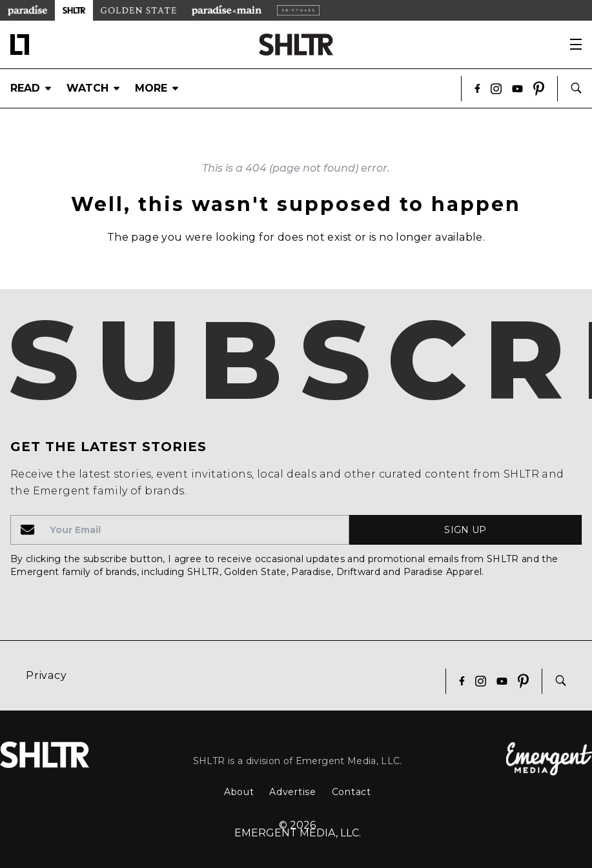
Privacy (46, 675)
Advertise (292, 792)
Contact (352, 792)
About (239, 792)
